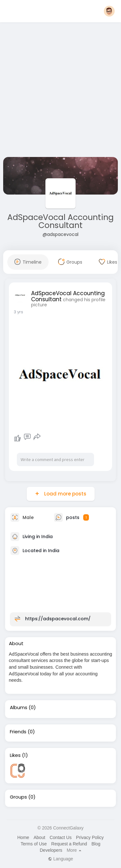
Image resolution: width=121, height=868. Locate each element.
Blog (96, 844)
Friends (18, 732)
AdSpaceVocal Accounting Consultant (60, 221)
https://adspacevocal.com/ (58, 618)
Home (23, 837)
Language (60, 859)
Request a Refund (69, 844)
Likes (15, 755)
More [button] (74, 850)
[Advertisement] (60, 91)
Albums (19, 708)
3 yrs (18, 312)
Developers (51, 850)
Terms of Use (34, 844)
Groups (18, 797)
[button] (109, 11)
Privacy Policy (90, 837)
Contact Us (60, 837)
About (40, 837)
